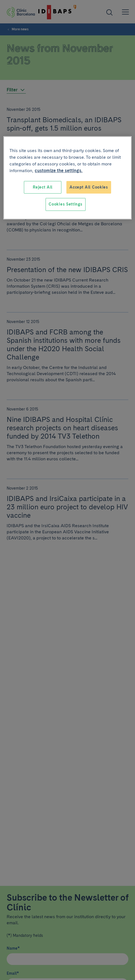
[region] (67, 178)
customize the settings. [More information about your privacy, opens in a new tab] (59, 171)
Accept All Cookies (89, 187)
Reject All (43, 187)
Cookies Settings (65, 204)
